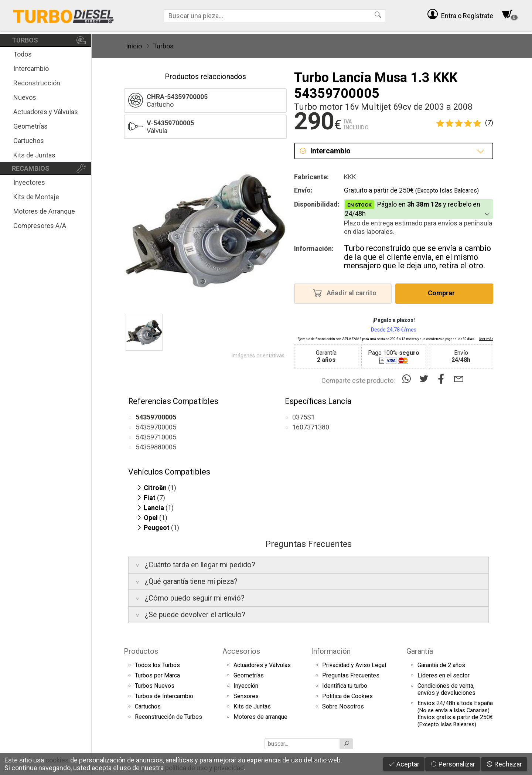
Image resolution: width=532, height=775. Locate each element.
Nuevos (25, 97)
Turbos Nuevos (155, 686)
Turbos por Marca (157, 675)
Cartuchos (29, 141)
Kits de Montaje (36, 197)
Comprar (444, 293)
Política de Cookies (347, 696)
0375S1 (303, 417)
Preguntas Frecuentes (351, 675)
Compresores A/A (40, 226)
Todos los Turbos (157, 665)
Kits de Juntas (34, 155)
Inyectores (29, 182)
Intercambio (31, 69)
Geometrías (30, 126)
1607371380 (311, 427)
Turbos (163, 46)
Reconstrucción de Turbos (168, 717)
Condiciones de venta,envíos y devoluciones (446, 689)
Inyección (246, 686)
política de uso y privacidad (204, 768)
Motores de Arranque (44, 211)
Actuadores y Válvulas (46, 112)
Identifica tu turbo (345, 686)
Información (331, 651)
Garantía (420, 651)
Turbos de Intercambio (164, 696)
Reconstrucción (37, 83)
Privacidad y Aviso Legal (354, 665)
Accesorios (241, 651)
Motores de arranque (260, 717)
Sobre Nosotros (343, 706)
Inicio (134, 46)
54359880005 (156, 447)
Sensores (246, 696)
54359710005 (156, 437)
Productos (141, 651)
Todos (23, 54)
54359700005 (156, 427)
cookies (57, 760)
